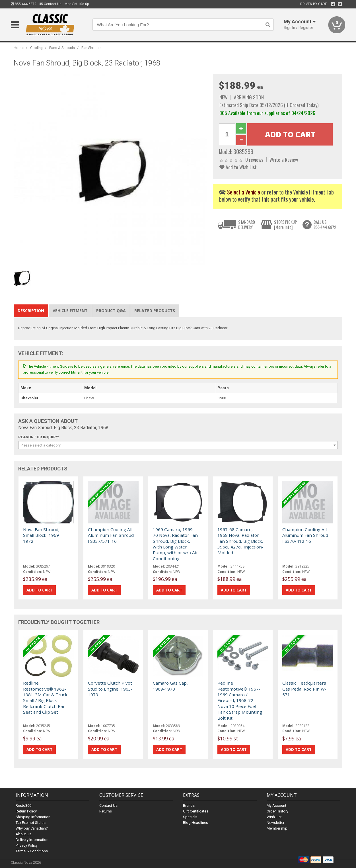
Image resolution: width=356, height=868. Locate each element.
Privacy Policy (27, 845)
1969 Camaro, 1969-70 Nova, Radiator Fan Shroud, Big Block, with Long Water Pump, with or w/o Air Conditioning (175, 544)
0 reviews (254, 159)
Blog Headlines (196, 823)
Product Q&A (111, 311)
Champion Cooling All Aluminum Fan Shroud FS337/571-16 (111, 535)
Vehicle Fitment (70, 311)
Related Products (155, 311)
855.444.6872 (24, 4)
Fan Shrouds (91, 48)
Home (19, 48)
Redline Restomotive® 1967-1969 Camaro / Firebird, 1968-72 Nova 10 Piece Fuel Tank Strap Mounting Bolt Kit (240, 700)
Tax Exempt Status (31, 823)
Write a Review (284, 159)
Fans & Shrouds (62, 48)
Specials (190, 817)
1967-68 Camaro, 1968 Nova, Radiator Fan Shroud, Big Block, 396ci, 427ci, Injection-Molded (240, 541)
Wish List (274, 817)
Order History (277, 811)
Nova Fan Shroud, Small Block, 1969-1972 (42, 535)
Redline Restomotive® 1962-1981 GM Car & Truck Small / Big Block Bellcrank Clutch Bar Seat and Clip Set (45, 697)
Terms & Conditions (32, 851)
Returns (106, 811)
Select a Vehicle (244, 192)
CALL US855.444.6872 (325, 225)
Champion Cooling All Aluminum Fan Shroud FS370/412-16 (305, 535)
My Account (276, 805)
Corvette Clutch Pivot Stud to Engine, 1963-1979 (110, 689)
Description (31, 311)
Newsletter (275, 823)
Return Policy (26, 811)
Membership (277, 828)
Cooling (36, 48)
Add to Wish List (238, 167)
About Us (23, 834)
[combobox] (178, 445)
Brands (189, 805)
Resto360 (23, 805)
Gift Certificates (196, 811)
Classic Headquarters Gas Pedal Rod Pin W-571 (304, 689)
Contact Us (51, 4)
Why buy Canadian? (32, 828)
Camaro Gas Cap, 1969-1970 (170, 686)
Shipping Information (33, 817)
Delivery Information (32, 840)
